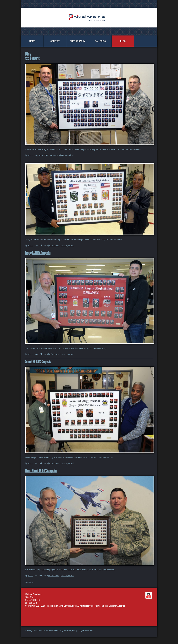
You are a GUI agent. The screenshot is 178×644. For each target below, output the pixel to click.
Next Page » (30, 582)
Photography (78, 41)
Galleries (100, 41)
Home (32, 41)
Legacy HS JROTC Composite (38, 253)
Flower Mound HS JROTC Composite (41, 471)
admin (30, 155)
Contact (55, 41)
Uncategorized (68, 155)
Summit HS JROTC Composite (38, 362)
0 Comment (55, 155)
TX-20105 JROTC (32, 59)
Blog (123, 41)
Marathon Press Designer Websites (110, 606)
